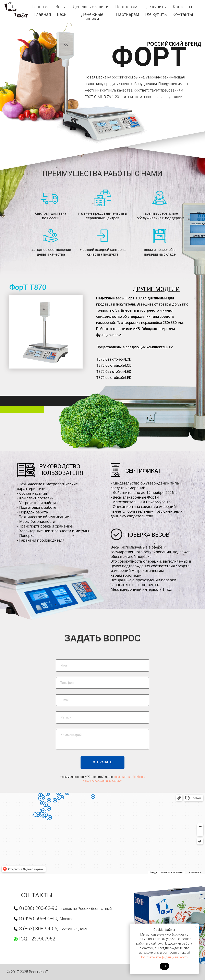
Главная (43, 14)
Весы (62, 14)
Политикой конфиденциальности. (164, 957)
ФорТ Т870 (28, 287)
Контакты (183, 14)
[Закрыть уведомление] (196, 927)
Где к (156, 14)
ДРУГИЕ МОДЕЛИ (156, 289)
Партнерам (128, 14)
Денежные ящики (92, 17)
